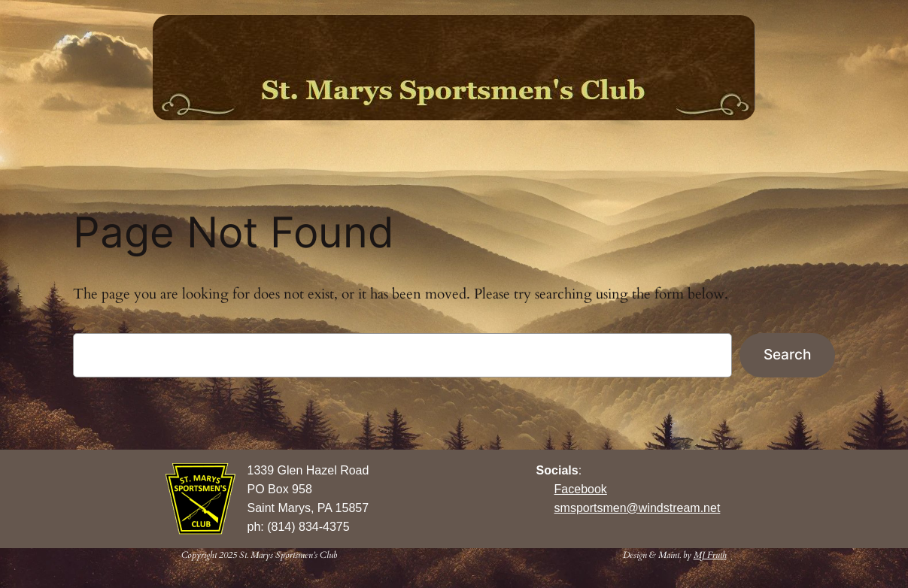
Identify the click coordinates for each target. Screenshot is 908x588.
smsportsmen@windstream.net (638, 508)
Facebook (581, 489)
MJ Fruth (710, 555)
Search (787, 354)
